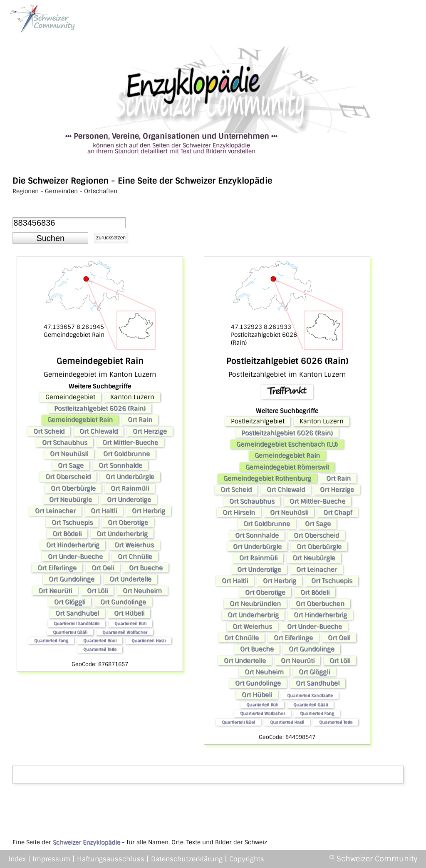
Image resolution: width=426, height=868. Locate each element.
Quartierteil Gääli (70, 632)
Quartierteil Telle (100, 649)
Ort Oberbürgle (73, 488)
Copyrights (247, 859)
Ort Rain (140, 420)
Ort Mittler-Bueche (130, 443)
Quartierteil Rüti (130, 623)
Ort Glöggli (70, 602)
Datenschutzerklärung (187, 859)
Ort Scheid (49, 431)
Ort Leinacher (55, 511)
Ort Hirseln (239, 512)
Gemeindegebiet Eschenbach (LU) (287, 444)
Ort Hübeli (129, 613)
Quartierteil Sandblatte (77, 623)
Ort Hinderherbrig (73, 545)
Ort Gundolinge (72, 579)
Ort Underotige (129, 500)
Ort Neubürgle (71, 500)
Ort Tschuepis (72, 522)
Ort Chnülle (135, 557)
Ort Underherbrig (122, 534)
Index (17, 859)
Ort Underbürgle (130, 477)
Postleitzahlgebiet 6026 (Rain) (100, 408)
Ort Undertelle (130, 579)
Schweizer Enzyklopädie (87, 842)
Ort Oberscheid (68, 477)
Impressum (51, 859)
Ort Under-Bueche (75, 557)
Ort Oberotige (128, 522)
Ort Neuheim (142, 591)
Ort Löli (97, 591)
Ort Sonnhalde (120, 465)
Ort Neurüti (55, 591)
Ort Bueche (146, 568)
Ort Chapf (338, 512)
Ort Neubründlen (255, 604)
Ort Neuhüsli (69, 454)
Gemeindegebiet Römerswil (287, 467)
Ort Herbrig (149, 511)
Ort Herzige (150, 431)
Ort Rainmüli (130, 488)
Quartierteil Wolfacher (125, 632)
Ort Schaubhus (65, 443)
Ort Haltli (104, 511)
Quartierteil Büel (100, 640)
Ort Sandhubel (77, 613)
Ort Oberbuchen (320, 604)
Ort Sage (71, 465)
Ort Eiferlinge (57, 568)
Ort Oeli (103, 568)
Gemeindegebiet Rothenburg (267, 478)
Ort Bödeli (67, 534)
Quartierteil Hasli (149, 640)
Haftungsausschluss (111, 859)
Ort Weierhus (134, 545)
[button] (50, 238)
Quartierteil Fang (51, 640)
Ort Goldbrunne (126, 454)
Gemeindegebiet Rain (80, 420)
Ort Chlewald (99, 431)
